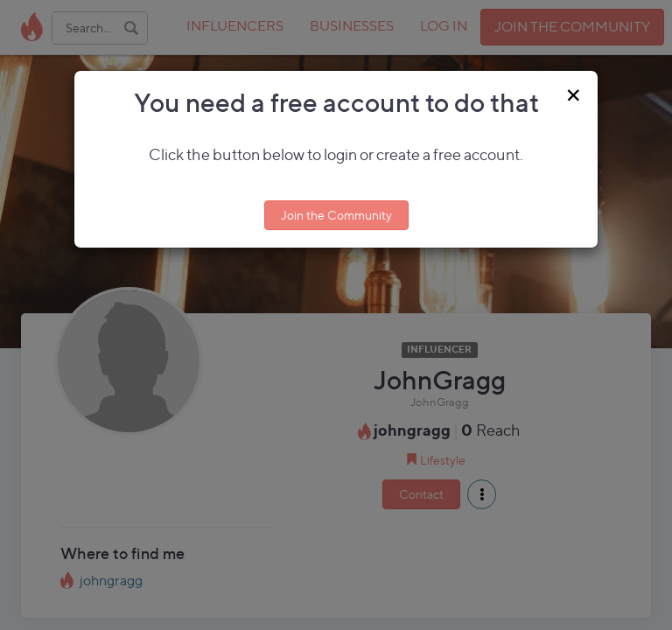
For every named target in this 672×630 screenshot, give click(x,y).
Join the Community (336, 215)
